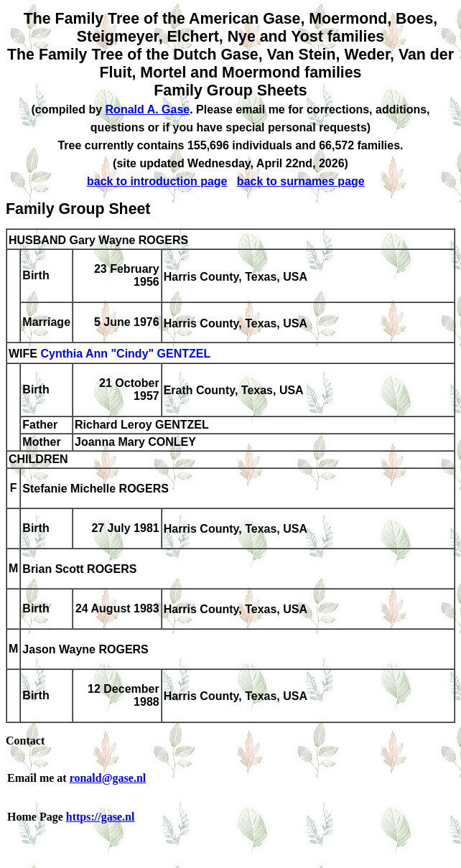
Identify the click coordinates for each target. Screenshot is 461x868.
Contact (25, 741)
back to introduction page (157, 181)
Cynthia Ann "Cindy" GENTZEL (125, 354)
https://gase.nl (101, 817)
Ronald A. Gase (148, 109)
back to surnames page (301, 181)
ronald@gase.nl (108, 778)
